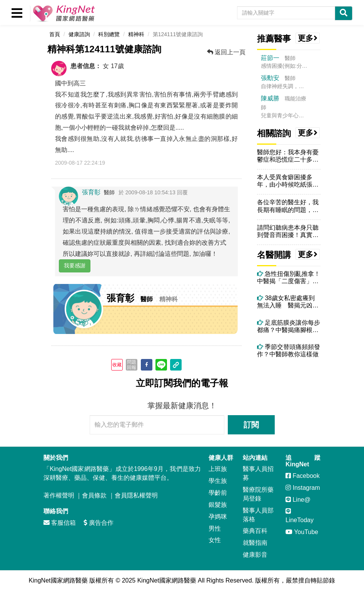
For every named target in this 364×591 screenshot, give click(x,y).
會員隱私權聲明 (136, 495)
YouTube (302, 532)
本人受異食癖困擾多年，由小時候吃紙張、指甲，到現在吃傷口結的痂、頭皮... (288, 181)
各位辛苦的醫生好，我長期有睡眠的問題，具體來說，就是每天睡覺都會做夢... (288, 206)
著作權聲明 (59, 495)
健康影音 (255, 555)
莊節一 (270, 58)
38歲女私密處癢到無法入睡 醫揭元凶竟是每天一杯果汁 (288, 302)
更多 (308, 38)
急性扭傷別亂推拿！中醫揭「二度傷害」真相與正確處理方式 (289, 278)
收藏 (117, 365)
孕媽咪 (218, 517)
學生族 (218, 481)
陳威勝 (270, 98)
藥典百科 (255, 531)
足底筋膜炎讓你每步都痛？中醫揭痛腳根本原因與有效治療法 (289, 326)
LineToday (300, 516)
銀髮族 (218, 505)
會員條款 (94, 495)
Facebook (303, 476)
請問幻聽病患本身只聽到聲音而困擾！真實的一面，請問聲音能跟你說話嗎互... (288, 231)
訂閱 (251, 425)
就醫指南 (255, 543)
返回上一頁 (226, 52)
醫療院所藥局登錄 (258, 494)
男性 (215, 528)
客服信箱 (60, 523)
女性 (215, 540)
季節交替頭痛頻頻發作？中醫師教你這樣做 (289, 351)
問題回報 (132, 365)
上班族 (218, 469)
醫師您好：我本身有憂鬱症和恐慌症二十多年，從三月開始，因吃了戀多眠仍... (288, 156)
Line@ (298, 500)
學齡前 (218, 493)
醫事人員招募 (258, 473)
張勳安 (270, 78)
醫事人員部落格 (258, 515)
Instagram (303, 488)
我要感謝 (75, 265)
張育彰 (91, 192)
